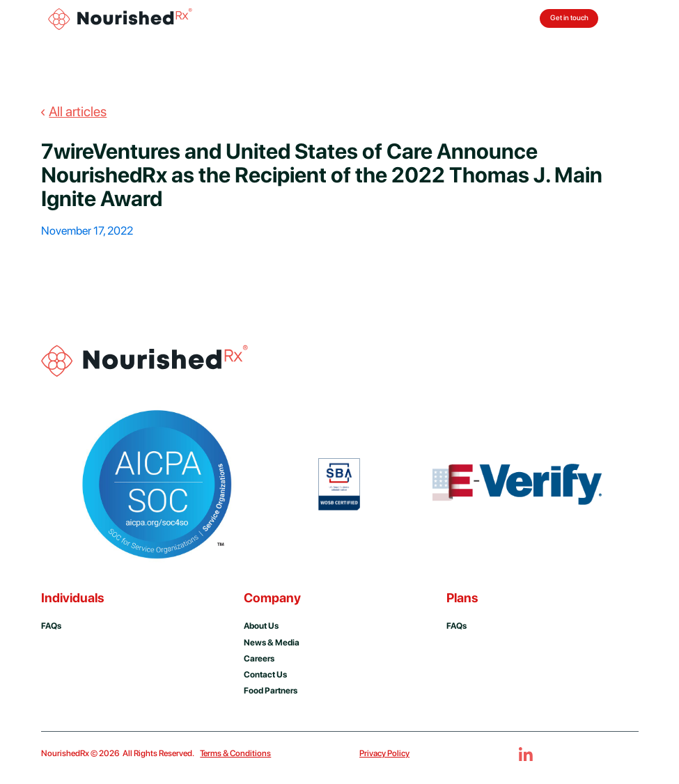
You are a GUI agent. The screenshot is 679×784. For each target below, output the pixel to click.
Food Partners (271, 690)
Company (272, 598)
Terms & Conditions (235, 753)
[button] (626, 19)
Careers (259, 658)
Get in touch (569, 18)
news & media (272, 642)
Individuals (72, 598)
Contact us (265, 674)
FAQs (456, 626)
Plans (462, 598)
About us (261, 626)
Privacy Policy (384, 753)
